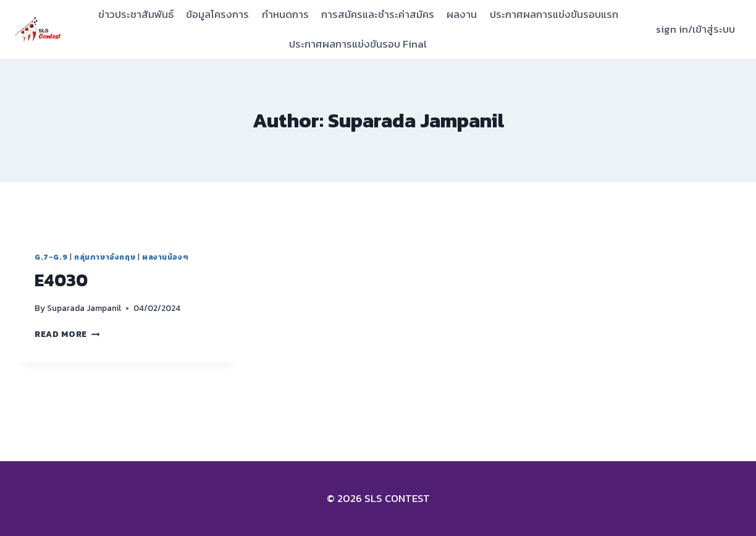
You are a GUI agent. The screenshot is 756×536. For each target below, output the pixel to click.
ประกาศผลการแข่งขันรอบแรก (554, 14)
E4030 (61, 280)
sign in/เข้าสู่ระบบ (695, 29)
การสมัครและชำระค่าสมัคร (378, 14)
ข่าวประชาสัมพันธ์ (136, 14)
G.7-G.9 (51, 257)
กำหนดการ (285, 14)
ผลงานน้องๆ (165, 257)
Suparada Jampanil (84, 308)
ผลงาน (462, 14)
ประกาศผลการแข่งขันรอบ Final (358, 44)
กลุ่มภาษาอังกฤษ (105, 257)
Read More (67, 334)
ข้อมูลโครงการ (217, 14)
